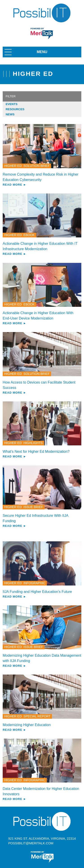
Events (12, 104)
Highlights (33, 443)
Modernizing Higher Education (27, 725)
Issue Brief (33, 507)
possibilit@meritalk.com (31, 843)
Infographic (34, 583)
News (10, 114)
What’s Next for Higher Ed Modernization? (36, 452)
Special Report (37, 716)
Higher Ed (13, 166)
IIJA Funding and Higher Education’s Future (37, 592)
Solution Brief (37, 166)
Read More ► (14, 185)
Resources (15, 109)
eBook (29, 235)
